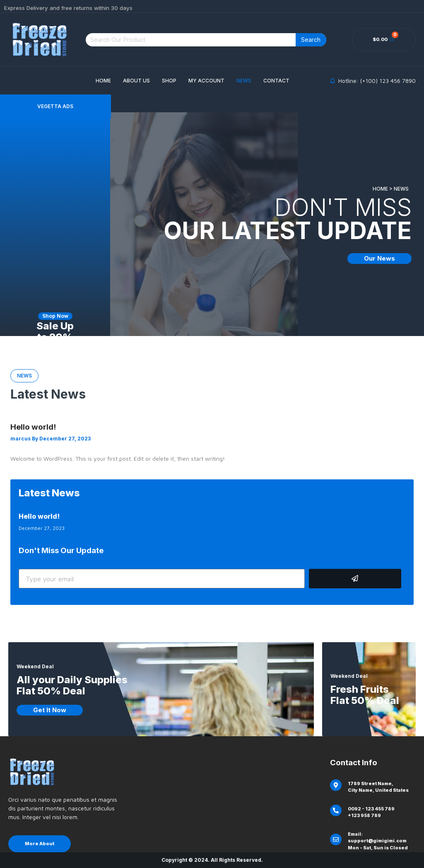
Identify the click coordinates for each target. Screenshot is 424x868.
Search (311, 40)
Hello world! (33, 427)
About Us (136, 81)
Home (103, 81)
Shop (169, 81)
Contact (276, 81)
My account (206, 81)
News (244, 81)
